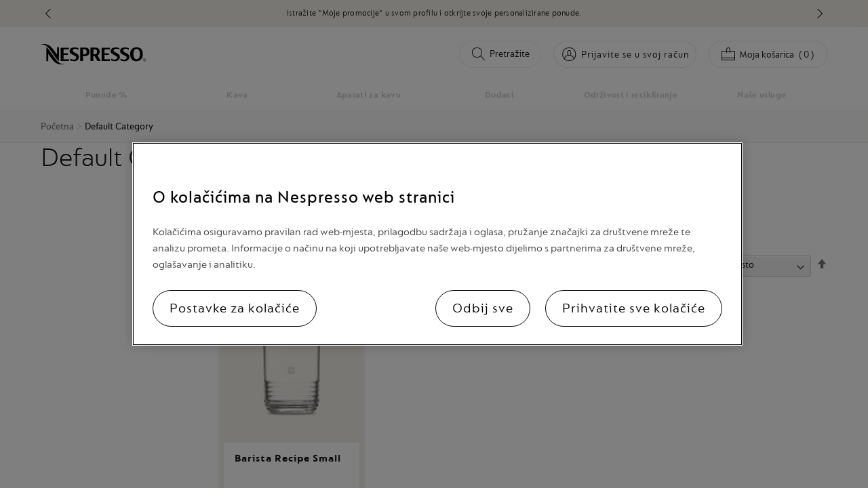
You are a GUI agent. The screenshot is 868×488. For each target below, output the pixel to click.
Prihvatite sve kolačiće (634, 308)
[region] (437, 244)
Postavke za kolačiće (235, 308)
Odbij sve (483, 308)
